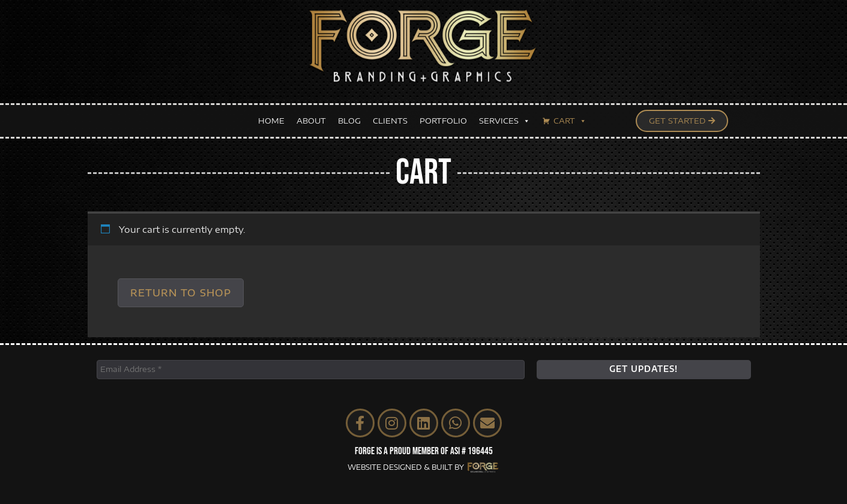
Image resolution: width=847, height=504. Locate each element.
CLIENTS (390, 116)
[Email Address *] (311, 370)
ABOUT (311, 116)
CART (570, 116)
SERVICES (505, 116)
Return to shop (181, 293)
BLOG (349, 116)
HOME (271, 116)
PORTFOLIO (443, 116)
